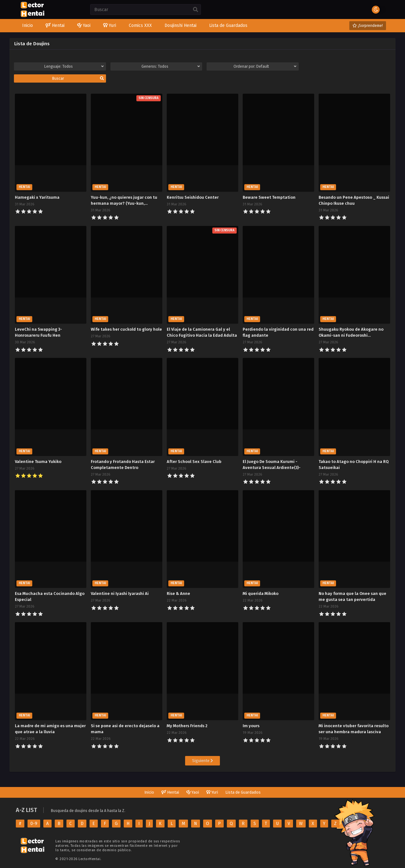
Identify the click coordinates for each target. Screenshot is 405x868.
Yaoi (193, 792)
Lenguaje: (74, 66)
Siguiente (202, 761)
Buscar (78, 78)
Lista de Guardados (243, 792)
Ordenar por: (265, 66)
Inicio (149, 792)
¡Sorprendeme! (368, 26)
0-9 (34, 824)
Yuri (212, 792)
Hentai (170, 792)
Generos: (171, 66)
